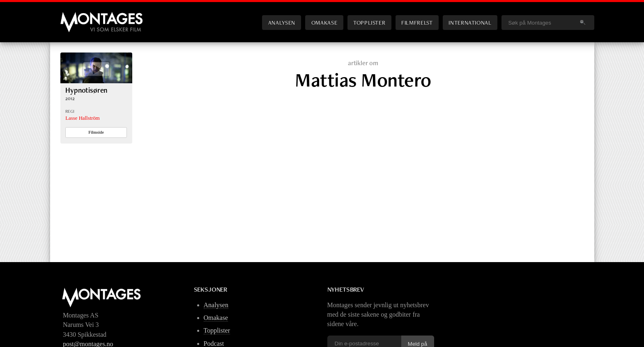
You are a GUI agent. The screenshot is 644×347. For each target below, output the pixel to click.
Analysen (282, 22)
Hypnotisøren (86, 90)
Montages (74, 16)
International (470, 22)
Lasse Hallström (83, 118)
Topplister (369, 22)
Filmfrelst (417, 22)
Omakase (324, 22)
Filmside (96, 132)
